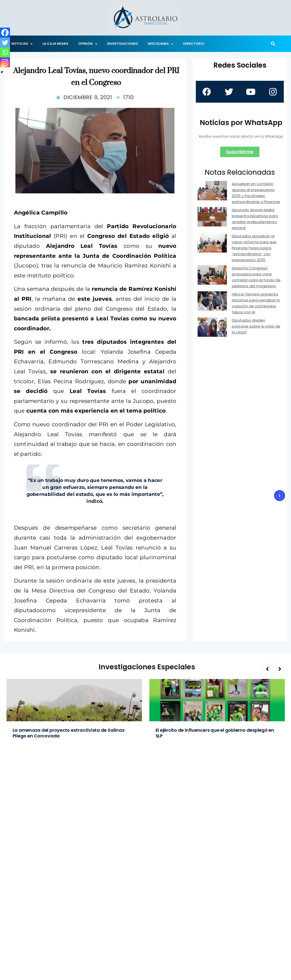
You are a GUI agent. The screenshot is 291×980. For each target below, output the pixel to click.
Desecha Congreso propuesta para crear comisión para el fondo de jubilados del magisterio (256, 277)
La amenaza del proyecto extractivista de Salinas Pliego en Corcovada (69, 733)
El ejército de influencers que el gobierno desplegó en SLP (215, 733)
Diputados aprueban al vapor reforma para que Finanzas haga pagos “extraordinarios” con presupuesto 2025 (254, 248)
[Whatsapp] (5, 52)
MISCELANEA (161, 44)
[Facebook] (5, 33)
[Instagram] (5, 62)
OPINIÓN (88, 44)
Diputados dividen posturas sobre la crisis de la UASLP (256, 326)
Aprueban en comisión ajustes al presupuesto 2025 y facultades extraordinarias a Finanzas (256, 193)
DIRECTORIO (194, 44)
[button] (273, 44)
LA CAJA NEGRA (55, 44)
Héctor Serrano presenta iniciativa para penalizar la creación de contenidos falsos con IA (256, 303)
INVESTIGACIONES (123, 44)
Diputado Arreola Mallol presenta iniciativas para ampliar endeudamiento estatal (255, 219)
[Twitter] (5, 43)
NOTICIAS (22, 44)
